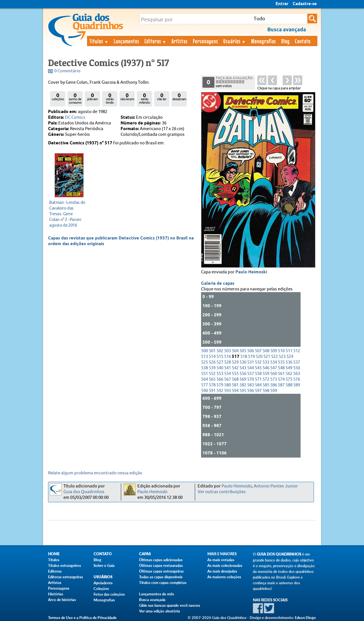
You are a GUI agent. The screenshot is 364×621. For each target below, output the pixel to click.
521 (267, 357)
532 (258, 362)
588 (289, 385)
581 (235, 385)
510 (281, 351)
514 (212, 357)
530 (243, 362)
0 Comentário (67, 71)
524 (290, 357)
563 (297, 374)
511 (289, 351)
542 (235, 368)
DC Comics (75, 117)
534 (274, 362)
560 (274, 374)
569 (243, 379)
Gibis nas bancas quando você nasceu (169, 605)
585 (266, 385)
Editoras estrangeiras (66, 577)
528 (227, 362)
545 (258, 368)
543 (243, 368)
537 (297, 362)
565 (212, 379)
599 (274, 391)
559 (266, 374)
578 (212, 385)
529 (235, 362)
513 (204, 357)
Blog (286, 41)
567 (227, 379)
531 (251, 362)
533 (266, 362)
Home (54, 554)
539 (212, 368)
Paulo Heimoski (251, 272)
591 (212, 391)
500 (204, 351)
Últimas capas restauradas (161, 565)
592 (220, 391)
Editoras (156, 41)
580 (227, 385)
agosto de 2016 (68, 214)
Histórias (56, 594)
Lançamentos (127, 41)
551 (204, 374)
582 (243, 385)
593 (227, 391)
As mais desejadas (222, 571)
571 (258, 379)
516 (227, 357)
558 (258, 374)
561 (281, 374)
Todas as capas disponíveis (161, 577)
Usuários (235, 41)
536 (289, 362)
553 (220, 374)
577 (204, 385)
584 (258, 385)
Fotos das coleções (109, 594)
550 (297, 368)
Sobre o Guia (104, 565)
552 (212, 374)
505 (243, 351)
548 (281, 368)
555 (235, 374)
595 (243, 391)
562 (289, 374)
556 (243, 374)
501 (212, 351)
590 (204, 391)
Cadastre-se (305, 4)
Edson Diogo (305, 618)
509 (274, 351)
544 (251, 368)
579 (220, 385)
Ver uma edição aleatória (160, 611)
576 (297, 379)
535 (281, 362)
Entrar (282, 4)
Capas (145, 554)
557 (251, 374)
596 (251, 391)
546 (266, 368)
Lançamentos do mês (157, 594)
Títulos (99, 41)
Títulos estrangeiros (65, 565)
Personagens (205, 41)
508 (266, 351)
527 (220, 362)
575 (289, 379)
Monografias (264, 41)
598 (266, 391)
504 (235, 351)
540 (220, 368)
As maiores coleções (224, 577)
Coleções (101, 589)
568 (235, 379)
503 (227, 351)
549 (289, 368)
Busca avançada (152, 600)
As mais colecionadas (225, 565)
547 (274, 368)
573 (274, 379)
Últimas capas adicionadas (161, 560)
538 (204, 368)
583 (251, 385)
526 (212, 362)
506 (251, 351)
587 (281, 385)
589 (297, 385)
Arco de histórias (62, 600)
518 (244, 357)
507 (258, 351)
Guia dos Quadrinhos (84, 492)
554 (227, 374)
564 (204, 379)
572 (266, 379)
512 (297, 351)
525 (204, 362)
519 (251, 357)
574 (281, 379)
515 (220, 357)
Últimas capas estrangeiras (161, 571)
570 (251, 379)
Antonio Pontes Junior (276, 486)
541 (227, 368)
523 (282, 357)
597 (258, 391)
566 (220, 379)
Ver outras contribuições (222, 492)
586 (274, 385)
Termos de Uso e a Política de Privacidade (82, 618)
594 (235, 391)
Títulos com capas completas (163, 583)
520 (259, 357)
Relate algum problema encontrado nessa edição (95, 473)
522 (274, 357)
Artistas (180, 41)
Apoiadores (103, 583)
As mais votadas (221, 560)
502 (220, 351)
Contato (303, 41)
